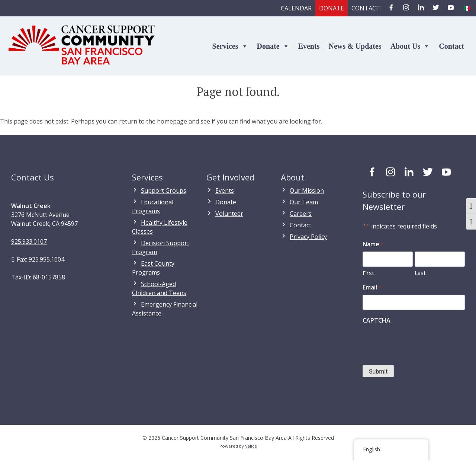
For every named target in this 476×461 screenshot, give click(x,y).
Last (420, 273)
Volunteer (229, 214)
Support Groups (164, 191)
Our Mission (307, 191)
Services (230, 46)
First (368, 273)
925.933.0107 (29, 241)
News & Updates (355, 46)
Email (372, 287)
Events (309, 46)
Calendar (296, 8)
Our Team (304, 202)
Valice (251, 446)
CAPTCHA (377, 320)
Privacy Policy (308, 237)
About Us (410, 46)
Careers (301, 214)
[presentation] (419, 342)
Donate (332, 8)
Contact (366, 8)
